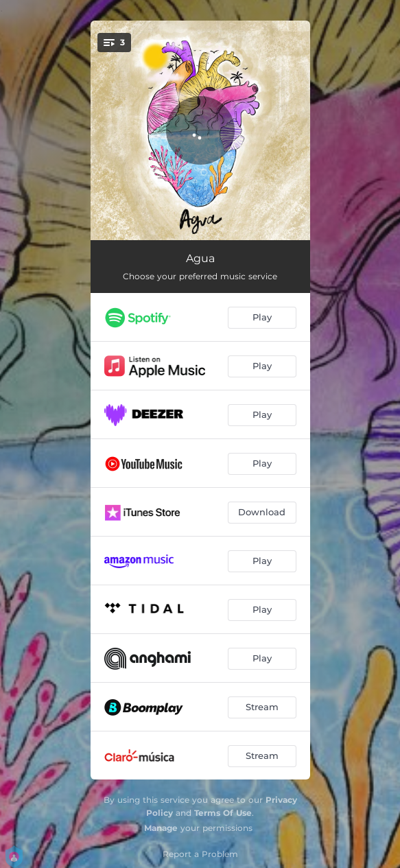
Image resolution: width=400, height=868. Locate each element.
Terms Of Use (223, 813)
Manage (161, 828)
